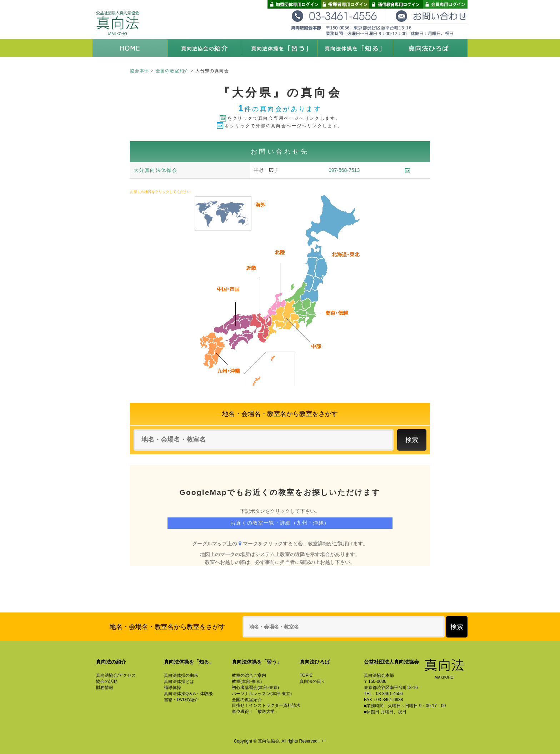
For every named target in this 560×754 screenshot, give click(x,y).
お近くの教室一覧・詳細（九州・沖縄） (280, 523)
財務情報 (105, 688)
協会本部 (140, 71)
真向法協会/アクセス (116, 675)
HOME (130, 48)
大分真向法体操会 (156, 170)
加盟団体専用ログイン (294, 4)
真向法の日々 (312, 681)
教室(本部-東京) (247, 681)
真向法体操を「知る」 (355, 48)
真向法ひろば (430, 48)
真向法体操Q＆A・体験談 (188, 694)
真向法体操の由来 (181, 675)
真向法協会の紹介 (205, 48)
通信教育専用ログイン (396, 4)
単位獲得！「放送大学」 (255, 711)
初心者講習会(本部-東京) (255, 688)
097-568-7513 (344, 170)
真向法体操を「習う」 (280, 48)
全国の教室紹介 (172, 71)
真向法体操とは (179, 681)
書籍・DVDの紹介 (181, 700)
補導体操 (172, 688)
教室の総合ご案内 (249, 675)
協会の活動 (107, 681)
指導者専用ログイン (345, 4)
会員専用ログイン (445, 4)
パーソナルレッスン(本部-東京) (262, 694)
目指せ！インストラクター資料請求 (266, 705)
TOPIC (306, 675)
